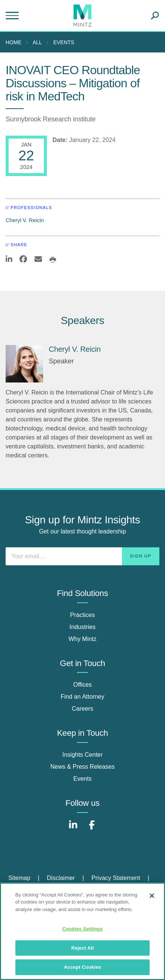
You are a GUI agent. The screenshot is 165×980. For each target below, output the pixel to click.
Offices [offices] (82, 685)
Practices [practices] (82, 615)
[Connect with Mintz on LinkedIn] (73, 829)
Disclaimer (61, 878)
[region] (82, 931)
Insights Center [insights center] (82, 755)
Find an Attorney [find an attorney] (83, 697)
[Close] (152, 896)
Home (13, 42)
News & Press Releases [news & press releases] (82, 767)
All (37, 42)
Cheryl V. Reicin (25, 220)
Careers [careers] (83, 709)
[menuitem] (15, 42)
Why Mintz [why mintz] (83, 639)
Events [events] (83, 779)
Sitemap (19, 878)
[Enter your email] (82, 556)
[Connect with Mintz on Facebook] (92, 829)
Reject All (82, 948)
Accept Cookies (82, 967)
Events (64, 42)
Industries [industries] (82, 627)
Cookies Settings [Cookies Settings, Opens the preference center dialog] (82, 929)
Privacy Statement (116, 878)
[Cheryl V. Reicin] (24, 364)
